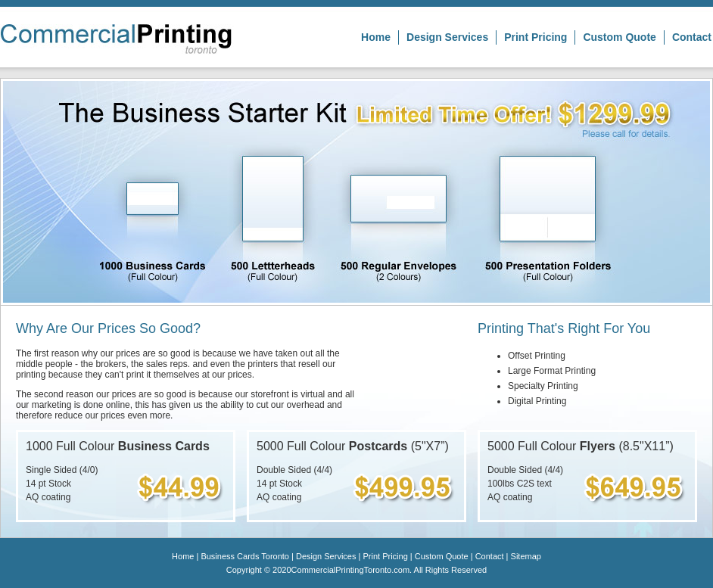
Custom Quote (619, 37)
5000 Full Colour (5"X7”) (353, 446)
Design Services (447, 37)
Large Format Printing (552, 371)
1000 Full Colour (118, 446)
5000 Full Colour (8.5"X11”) (581, 446)
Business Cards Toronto (245, 556)
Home (376, 37)
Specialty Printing (543, 386)
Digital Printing (537, 401)
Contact (692, 37)
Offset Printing (537, 356)
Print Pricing (536, 37)
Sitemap (526, 556)
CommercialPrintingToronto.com (351, 570)
